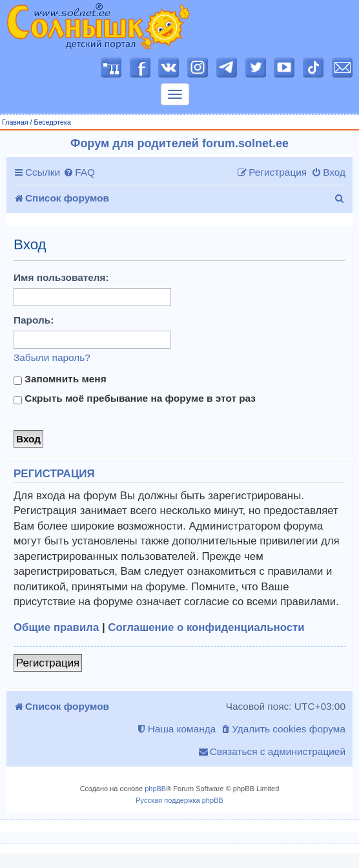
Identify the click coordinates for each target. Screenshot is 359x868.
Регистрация (48, 663)
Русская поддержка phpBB (179, 800)
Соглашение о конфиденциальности (206, 627)
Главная (15, 122)
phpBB (155, 789)
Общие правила (56, 627)
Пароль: (34, 320)
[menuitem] (79, 172)
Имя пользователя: (61, 277)
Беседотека (52, 122)
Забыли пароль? (52, 357)
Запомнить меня (60, 379)
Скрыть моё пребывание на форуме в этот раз (135, 398)
